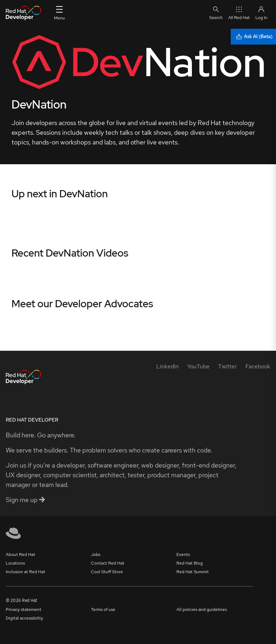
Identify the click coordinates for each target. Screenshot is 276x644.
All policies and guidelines (202, 609)
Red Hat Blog (190, 563)
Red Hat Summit (193, 572)
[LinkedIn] (167, 366)
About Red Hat (20, 555)
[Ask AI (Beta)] (253, 37)
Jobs (96, 555)
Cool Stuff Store (107, 572)
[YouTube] (198, 366)
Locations (15, 563)
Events (183, 555)
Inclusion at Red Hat (26, 572)
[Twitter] (227, 366)
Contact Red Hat (108, 563)
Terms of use (103, 609)
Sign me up (25, 500)
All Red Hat (239, 13)
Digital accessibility (24, 618)
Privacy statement (24, 609)
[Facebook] (258, 366)
